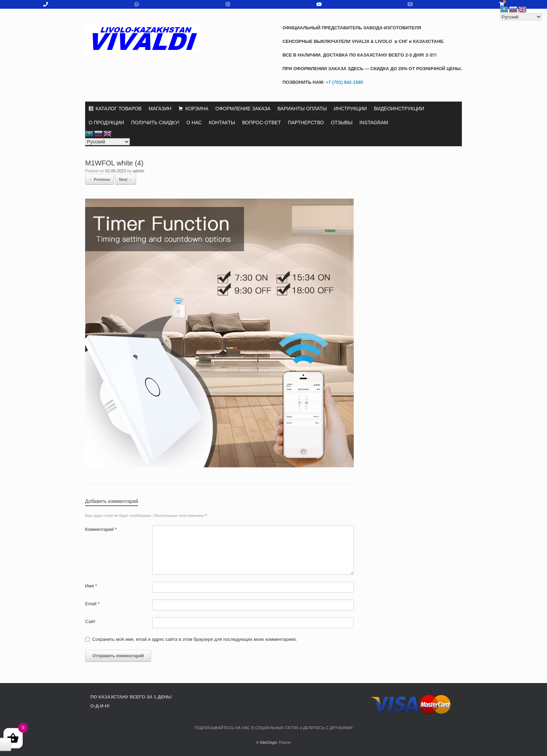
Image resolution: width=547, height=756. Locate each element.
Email (92, 604)
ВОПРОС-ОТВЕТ (261, 123)
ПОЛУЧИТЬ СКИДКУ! (155, 123)
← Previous (100, 179)
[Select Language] (107, 142)
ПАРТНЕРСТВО (306, 123)
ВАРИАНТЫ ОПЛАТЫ (302, 109)
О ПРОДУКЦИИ (106, 123)
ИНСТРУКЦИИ (350, 109)
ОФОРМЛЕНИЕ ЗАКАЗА (243, 109)
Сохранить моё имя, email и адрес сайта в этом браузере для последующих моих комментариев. (194, 639)
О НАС (194, 123)
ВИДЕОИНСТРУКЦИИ (399, 109)
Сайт (90, 621)
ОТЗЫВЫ (342, 123)
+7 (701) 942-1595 (344, 82)
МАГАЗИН (160, 109)
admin (139, 171)
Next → (126, 179)
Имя (91, 586)
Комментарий (101, 529)
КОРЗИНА (197, 109)
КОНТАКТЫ (222, 123)
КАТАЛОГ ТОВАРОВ (119, 109)
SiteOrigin (268, 742)
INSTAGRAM (374, 123)
